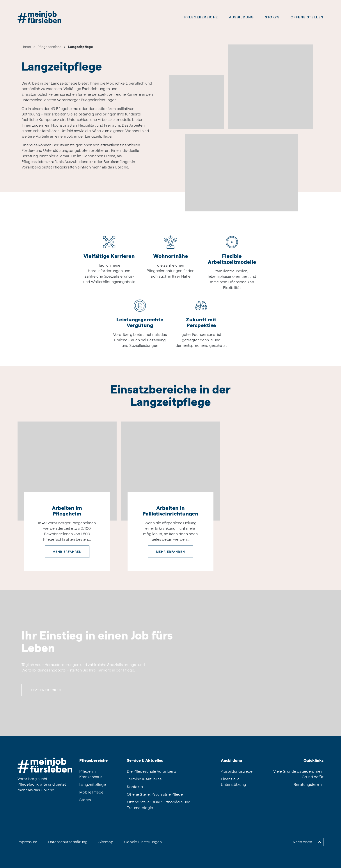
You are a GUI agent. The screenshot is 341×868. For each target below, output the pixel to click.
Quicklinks (313, 760)
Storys (272, 17)
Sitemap (106, 842)
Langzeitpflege (93, 784)
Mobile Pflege (91, 792)
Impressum (27, 842)
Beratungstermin (309, 784)
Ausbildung (232, 760)
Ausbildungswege (237, 771)
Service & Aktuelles (145, 760)
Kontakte (135, 787)
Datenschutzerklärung (68, 842)
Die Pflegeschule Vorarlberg (152, 771)
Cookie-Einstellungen (143, 842)
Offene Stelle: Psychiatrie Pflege (155, 794)
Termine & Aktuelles (144, 779)
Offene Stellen (307, 17)
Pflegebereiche (201, 17)
